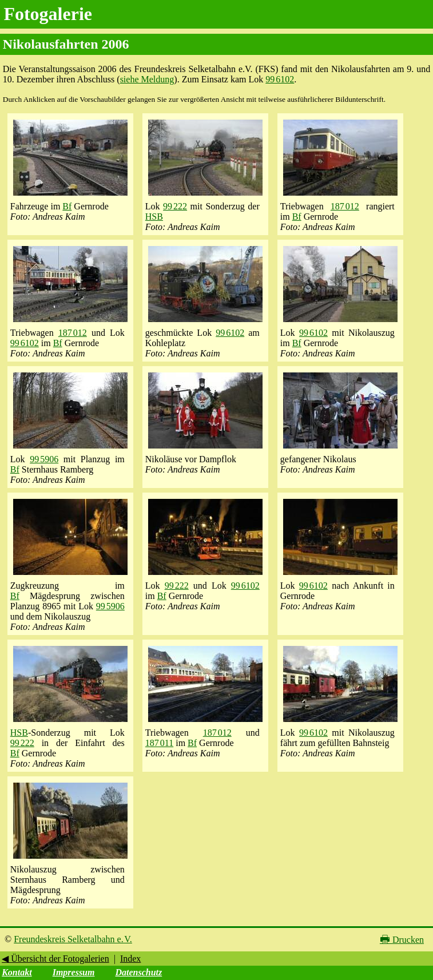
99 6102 (280, 79)
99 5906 (44, 459)
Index (130, 959)
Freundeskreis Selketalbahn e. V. (73, 939)
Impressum (74, 972)
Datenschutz (138, 972)
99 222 (175, 206)
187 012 (345, 206)
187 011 (159, 743)
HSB (154, 217)
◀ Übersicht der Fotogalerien (55, 959)
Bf (67, 206)
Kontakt (17, 972)
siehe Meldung (147, 79)
